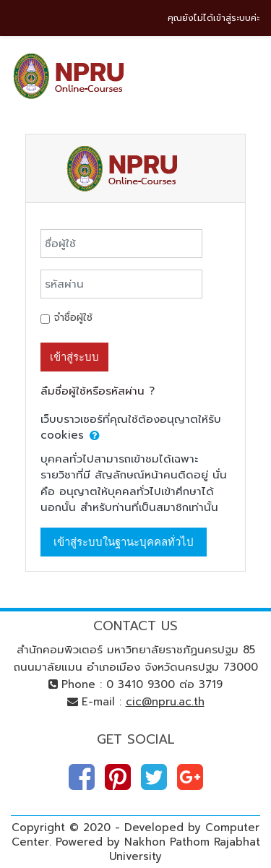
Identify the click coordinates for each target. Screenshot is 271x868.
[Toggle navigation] (250, 72)
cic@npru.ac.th (165, 702)
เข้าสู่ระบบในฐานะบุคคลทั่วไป (124, 542)
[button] (95, 436)
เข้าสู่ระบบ (74, 357)
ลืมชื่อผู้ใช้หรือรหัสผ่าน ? (98, 391)
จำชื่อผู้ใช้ (73, 318)
